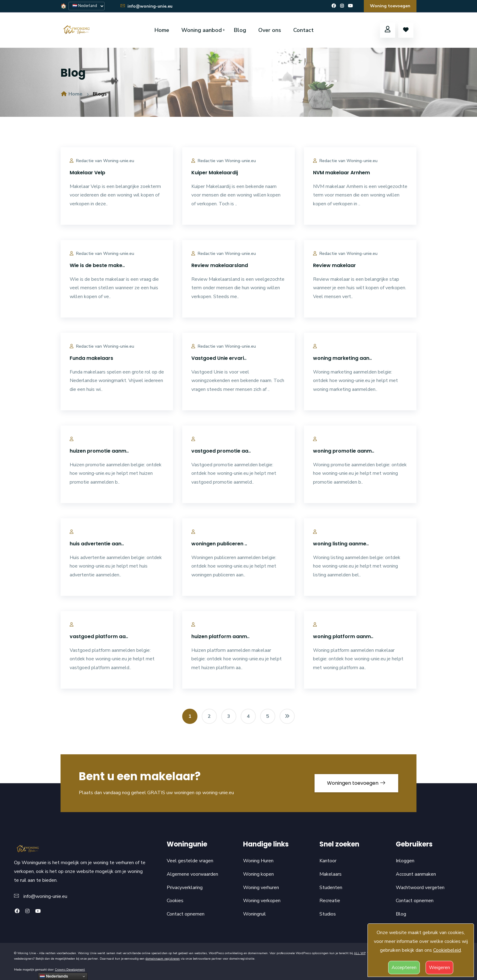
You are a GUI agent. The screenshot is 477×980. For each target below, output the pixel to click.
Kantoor (328, 861)
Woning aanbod (202, 30)
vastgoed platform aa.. (99, 636)
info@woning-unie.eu (146, 6)
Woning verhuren (261, 888)
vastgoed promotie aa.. (221, 451)
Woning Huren (258, 861)
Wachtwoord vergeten (420, 888)
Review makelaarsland (220, 265)
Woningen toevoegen (356, 783)
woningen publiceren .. (219, 544)
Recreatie (330, 901)
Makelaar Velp (87, 173)
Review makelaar (334, 265)
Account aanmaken (416, 874)
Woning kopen (258, 874)
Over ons (270, 30)
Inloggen (405, 861)
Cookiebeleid (447, 950)
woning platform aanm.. (343, 636)
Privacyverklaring (185, 888)
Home (162, 30)
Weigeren (439, 968)
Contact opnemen (186, 914)
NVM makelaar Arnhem (341, 173)
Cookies (175, 901)
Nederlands (54, 976)
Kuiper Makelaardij (215, 173)
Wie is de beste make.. (97, 265)
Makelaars (331, 874)
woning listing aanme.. (341, 544)
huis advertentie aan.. (97, 544)
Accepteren (404, 968)
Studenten (331, 888)
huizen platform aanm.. (220, 636)
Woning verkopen (262, 901)
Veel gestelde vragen (190, 861)
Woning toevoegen (390, 6)
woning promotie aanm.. (344, 451)
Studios (328, 914)
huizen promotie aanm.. (99, 451)
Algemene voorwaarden (192, 874)
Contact (303, 30)
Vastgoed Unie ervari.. (219, 358)
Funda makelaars (91, 358)
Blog (240, 30)
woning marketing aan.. (342, 358)
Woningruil (254, 914)
